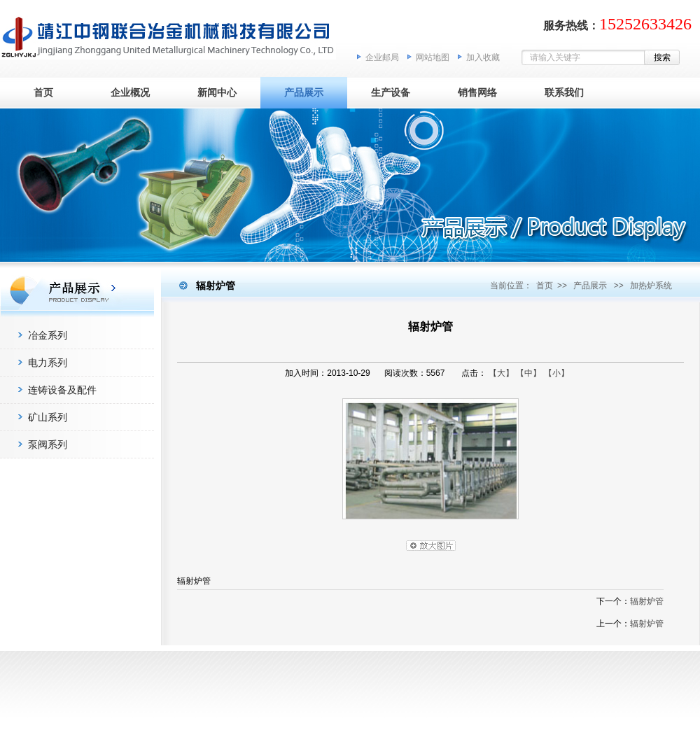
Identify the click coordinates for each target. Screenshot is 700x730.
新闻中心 (217, 92)
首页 (43, 92)
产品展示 (304, 92)
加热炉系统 (651, 286)
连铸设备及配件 (62, 390)
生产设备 (391, 92)
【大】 (501, 373)
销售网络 (477, 92)
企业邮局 (382, 57)
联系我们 (564, 92)
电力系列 (48, 363)
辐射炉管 (647, 601)
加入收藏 (483, 57)
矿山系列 (48, 417)
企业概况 (130, 92)
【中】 (528, 373)
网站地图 (433, 57)
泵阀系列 (48, 444)
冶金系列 (48, 335)
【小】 (556, 373)
